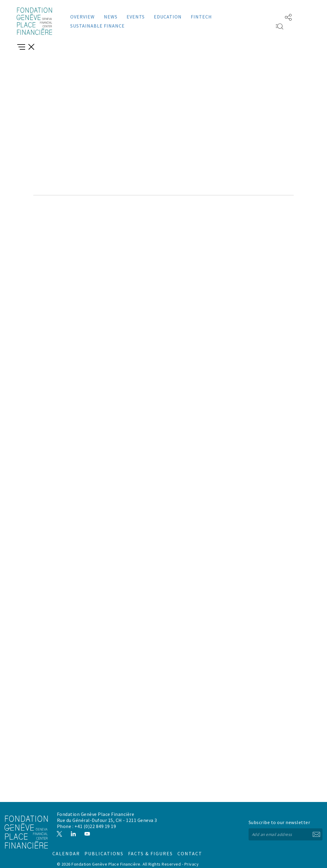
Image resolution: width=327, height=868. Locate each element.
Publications (152, 840)
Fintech (201, 17)
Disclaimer (80, 859)
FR (270, 17)
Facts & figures (192, 840)
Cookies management (113, 859)
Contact (226, 840)
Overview (83, 17)
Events (136, 17)
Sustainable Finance (97, 26)
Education (168, 17)
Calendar (115, 840)
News (111, 17)
